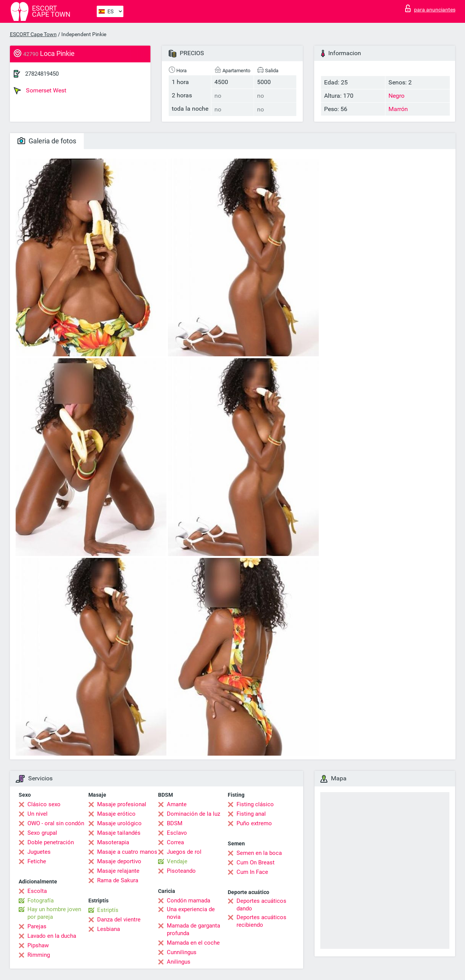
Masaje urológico (119, 823)
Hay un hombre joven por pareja (54, 913)
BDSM (175, 823)
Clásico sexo (44, 804)
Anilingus (179, 962)
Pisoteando (181, 871)
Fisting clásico (255, 804)
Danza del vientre (119, 920)
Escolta (37, 891)
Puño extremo (254, 823)
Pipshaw (38, 945)
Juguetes (39, 852)
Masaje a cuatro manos (127, 852)
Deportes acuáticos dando (261, 905)
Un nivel (38, 814)
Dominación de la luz (193, 814)
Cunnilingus (182, 952)
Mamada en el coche (193, 943)
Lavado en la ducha (52, 936)
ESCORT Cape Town (33, 34)
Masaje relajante (118, 871)
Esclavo (177, 833)
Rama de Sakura (118, 880)
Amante (177, 804)
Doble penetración (51, 842)
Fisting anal (251, 814)
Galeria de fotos (47, 141)
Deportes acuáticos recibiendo (261, 921)
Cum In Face (252, 872)
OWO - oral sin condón (56, 823)
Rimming (39, 955)
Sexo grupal (42, 833)
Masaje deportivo (119, 861)
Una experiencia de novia (191, 913)
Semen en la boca (259, 853)
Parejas (37, 926)
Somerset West (40, 91)
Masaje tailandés (119, 833)
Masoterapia (113, 842)
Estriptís (108, 910)
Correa (175, 842)
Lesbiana (109, 929)
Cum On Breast (256, 862)
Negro (396, 96)
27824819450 (42, 74)
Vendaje (177, 861)
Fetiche (37, 861)
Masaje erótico (116, 814)
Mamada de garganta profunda (193, 929)
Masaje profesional (122, 804)
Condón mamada (189, 901)
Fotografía (41, 901)
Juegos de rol (184, 852)
